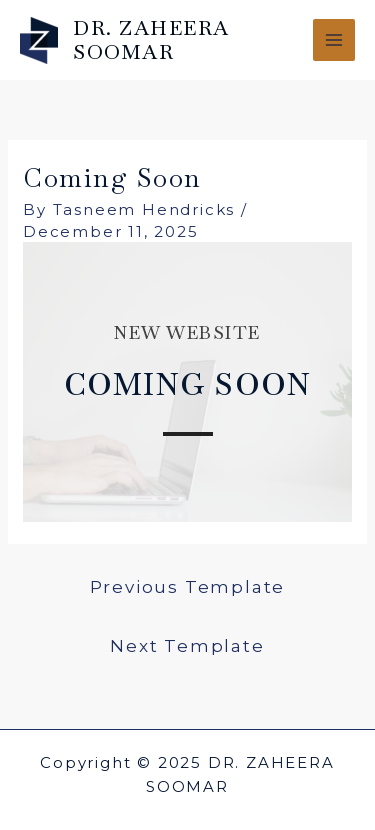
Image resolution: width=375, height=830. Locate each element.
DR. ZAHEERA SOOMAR (151, 40)
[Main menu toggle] (334, 40)
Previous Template (188, 587)
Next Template (187, 646)
